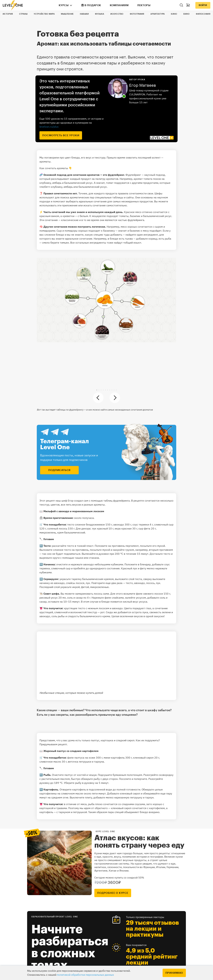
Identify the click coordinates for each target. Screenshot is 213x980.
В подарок (91, 5)
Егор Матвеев (143, 85)
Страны (23, 14)
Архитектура (158, 14)
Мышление (67, 14)
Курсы (64, 5)
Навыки (84, 14)
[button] (97, 390)
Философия (203, 14)
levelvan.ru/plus (49, 127)
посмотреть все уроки (61, 135)
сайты (130, 197)
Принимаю (174, 973)
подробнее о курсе (113, 893)
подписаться (59, 470)
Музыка (100, 14)
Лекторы (144, 5)
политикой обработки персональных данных (85, 975)
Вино (186, 14)
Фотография (137, 14)
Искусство (117, 14)
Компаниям (119, 5)
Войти (203, 5)
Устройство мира (44, 14)
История (8, 14)
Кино (174, 14)
